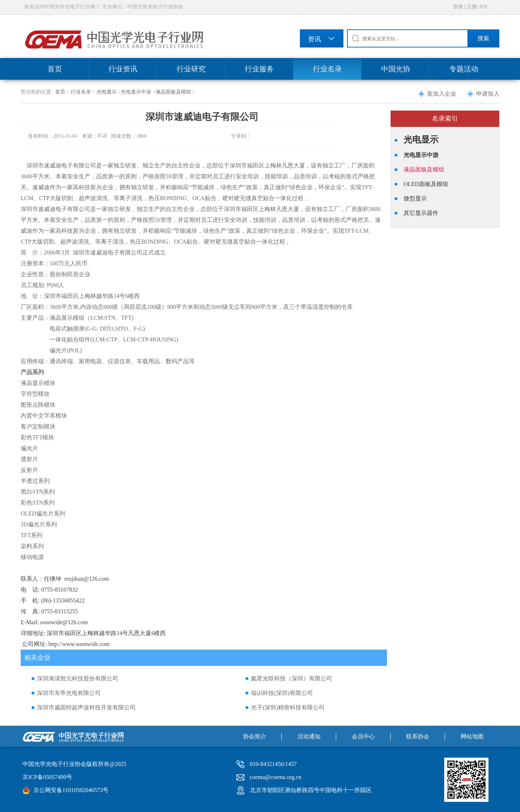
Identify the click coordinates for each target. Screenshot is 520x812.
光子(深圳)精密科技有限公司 (288, 707)
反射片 (29, 470)
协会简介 (255, 736)
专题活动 (464, 69)
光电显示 (107, 92)
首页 (55, 69)
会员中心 (363, 736)
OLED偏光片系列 (43, 513)
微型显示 (415, 198)
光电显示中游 (136, 92)
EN (484, 7)
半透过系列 (35, 481)
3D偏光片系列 (39, 524)
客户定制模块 (38, 426)
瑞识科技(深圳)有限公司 (282, 693)
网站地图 (472, 736)
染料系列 (32, 546)
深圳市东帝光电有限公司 (69, 693)
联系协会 (418, 736)
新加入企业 (442, 94)
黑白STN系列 (38, 492)
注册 (472, 7)
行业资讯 (123, 69)
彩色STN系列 (38, 503)
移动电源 (32, 557)
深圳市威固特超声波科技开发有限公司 (86, 707)
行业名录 (327, 69)
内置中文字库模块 (44, 416)
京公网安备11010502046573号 (71, 790)
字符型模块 (35, 394)
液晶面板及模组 (173, 92)
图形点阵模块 (38, 405)
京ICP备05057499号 (47, 777)
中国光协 (396, 69)
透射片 (29, 459)
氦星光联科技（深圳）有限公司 (292, 678)
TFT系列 (32, 535)
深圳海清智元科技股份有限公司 (78, 678)
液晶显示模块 (38, 383)
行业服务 (259, 69)
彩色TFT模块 (37, 437)
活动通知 (309, 736)
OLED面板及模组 (426, 184)
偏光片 (29, 448)
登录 (458, 7)
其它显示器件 (421, 213)
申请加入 (488, 94)
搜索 (483, 38)
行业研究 (191, 69)
